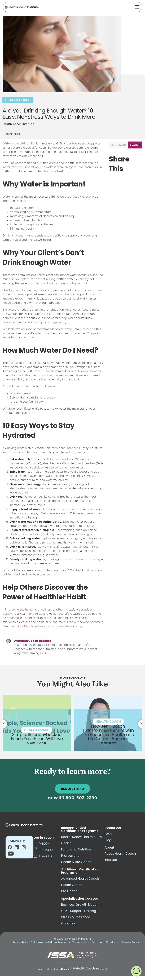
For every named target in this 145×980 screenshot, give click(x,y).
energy (29, 208)
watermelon (63, 459)
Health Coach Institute (34, 641)
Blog (108, 840)
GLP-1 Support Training (79, 911)
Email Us (43, 856)
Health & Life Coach (76, 862)
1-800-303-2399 (80, 798)
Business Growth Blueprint (81, 905)
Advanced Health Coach (80, 879)
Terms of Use (81, 942)
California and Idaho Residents (50, 942)
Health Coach (18, 100)
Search (135, 145)
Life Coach (69, 891)
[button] (136, 971)
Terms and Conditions (106, 942)
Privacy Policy (130, 942)
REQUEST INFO (72, 789)
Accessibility (20, 942)
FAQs (108, 834)
